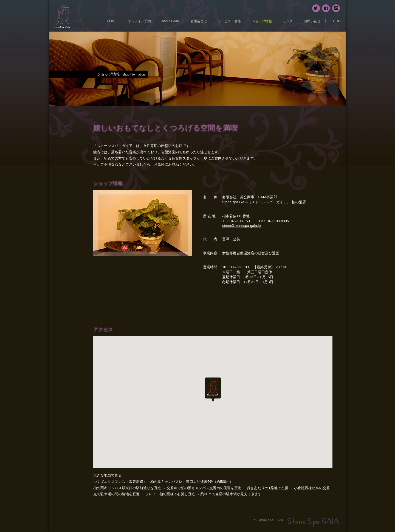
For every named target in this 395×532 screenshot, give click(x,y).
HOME (112, 21)
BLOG (336, 21)
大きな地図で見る (108, 475)
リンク (288, 21)
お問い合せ (312, 21)
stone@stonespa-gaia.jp (241, 226)
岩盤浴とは (199, 21)
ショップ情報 (262, 21)
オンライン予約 (139, 21)
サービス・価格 (229, 21)
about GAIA (171, 21)
